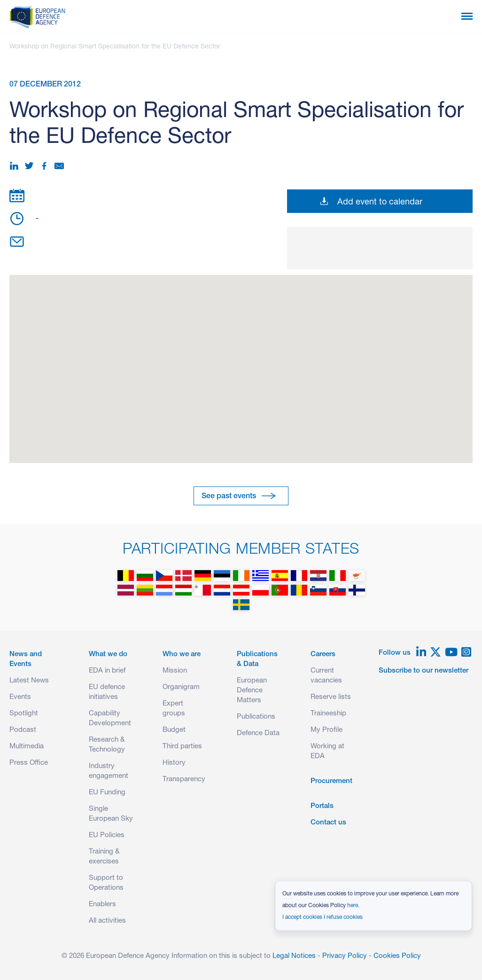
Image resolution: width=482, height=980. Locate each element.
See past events (229, 497)
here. (353, 906)
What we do (108, 655)
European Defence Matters (252, 691)
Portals (322, 806)
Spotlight (24, 714)
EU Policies (107, 835)
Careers (323, 655)
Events (20, 697)
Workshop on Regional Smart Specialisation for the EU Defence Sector (115, 47)
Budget (174, 730)
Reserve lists (331, 697)
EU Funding (107, 793)
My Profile (327, 730)
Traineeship (328, 714)
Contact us (328, 823)
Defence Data (258, 733)
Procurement (331, 781)
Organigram (181, 687)
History (174, 763)
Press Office (29, 763)
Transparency (184, 780)
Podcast (23, 730)
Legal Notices (294, 956)
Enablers (102, 905)
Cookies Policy (397, 956)
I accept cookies (302, 917)
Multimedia (27, 747)
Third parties (182, 747)
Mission (175, 671)
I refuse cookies (343, 917)
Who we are (182, 655)
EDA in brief (107, 671)
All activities (107, 921)
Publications (256, 717)
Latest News (29, 681)
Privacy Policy (345, 956)
